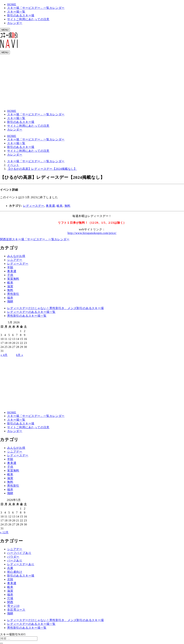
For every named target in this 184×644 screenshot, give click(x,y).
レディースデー (34, 206)
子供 (10, 275)
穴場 (10, 598)
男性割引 (13, 294)
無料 (68, 206)
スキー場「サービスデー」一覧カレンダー (36, 8)
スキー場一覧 (16, 12)
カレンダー (15, 23)
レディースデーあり (21, 564)
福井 (10, 298)
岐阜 (60, 206)
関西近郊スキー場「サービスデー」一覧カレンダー (35, 239)
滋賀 (10, 286)
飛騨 (10, 301)
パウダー (13, 557)
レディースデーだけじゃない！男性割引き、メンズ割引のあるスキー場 (56, 308)
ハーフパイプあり (19, 553)
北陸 (10, 579)
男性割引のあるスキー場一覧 (27, 316)
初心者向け (15, 572)
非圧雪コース (16, 610)
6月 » (19, 355)
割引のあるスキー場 (21, 15)
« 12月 (4, 532)
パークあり (15, 560)
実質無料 (13, 279)
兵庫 (10, 568)
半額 (10, 267)
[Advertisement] (92, 81)
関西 (10, 602)
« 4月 (4, 355)
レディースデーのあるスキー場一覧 (31, 312)
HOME (12, 4)
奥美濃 (50, 206)
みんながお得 (16, 256)
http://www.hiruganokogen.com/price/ (92, 233)
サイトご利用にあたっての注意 (28, 19)
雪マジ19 (13, 606)
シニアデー (15, 260)
